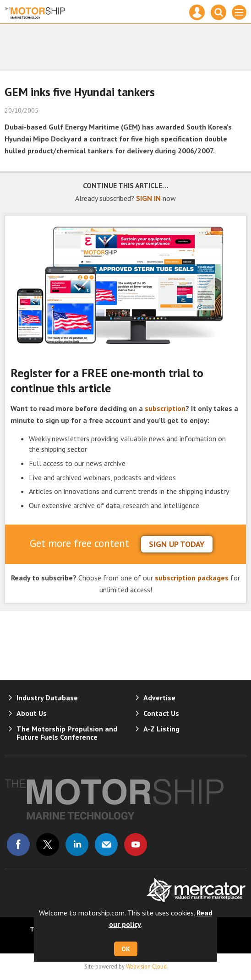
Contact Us (161, 713)
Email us (106, 845)
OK (126, 949)
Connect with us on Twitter (48, 845)
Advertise (159, 698)
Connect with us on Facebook (18, 845)
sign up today (177, 544)
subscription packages (192, 578)
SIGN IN (148, 198)
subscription (165, 408)
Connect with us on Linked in (77, 845)
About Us (32, 713)
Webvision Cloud (146, 966)
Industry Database (47, 698)
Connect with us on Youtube (136, 845)
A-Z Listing (161, 729)
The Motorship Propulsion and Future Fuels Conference (67, 733)
